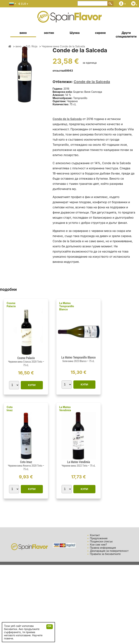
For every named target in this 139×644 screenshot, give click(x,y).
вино (23, 33)
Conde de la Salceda (92, 82)
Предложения (99, 538)
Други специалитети (126, 35)
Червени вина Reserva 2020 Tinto (25, 466)
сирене (100, 33)
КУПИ (32, 385)
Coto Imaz (10, 409)
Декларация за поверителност (109, 551)
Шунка (75, 33)
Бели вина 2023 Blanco (75, 361)
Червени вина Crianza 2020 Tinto (25, 362)
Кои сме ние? (98, 545)
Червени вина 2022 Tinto (75, 466)
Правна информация (103, 548)
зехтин (49, 33)
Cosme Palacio (11, 305)
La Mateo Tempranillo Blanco (67, 306)
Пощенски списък (101, 541)
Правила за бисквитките (105, 554)
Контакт (95, 535)
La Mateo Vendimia (65, 409)
